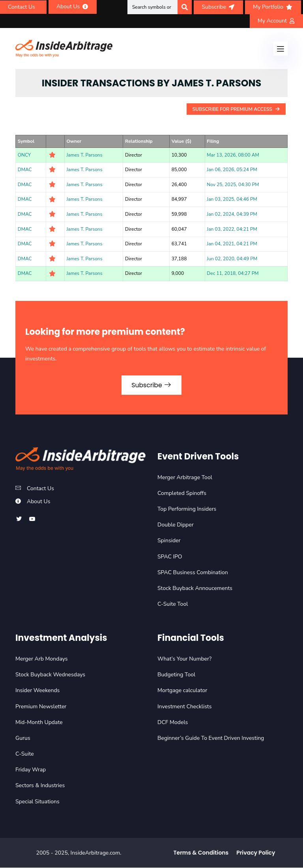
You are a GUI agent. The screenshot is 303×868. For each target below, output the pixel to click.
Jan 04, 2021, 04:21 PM (232, 244)
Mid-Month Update (39, 723)
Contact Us (40, 489)
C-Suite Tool (173, 604)
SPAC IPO (170, 557)
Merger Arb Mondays (42, 659)
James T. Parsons (84, 155)
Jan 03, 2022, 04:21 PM (232, 229)
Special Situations (37, 802)
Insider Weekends (37, 691)
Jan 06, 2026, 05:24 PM (232, 170)
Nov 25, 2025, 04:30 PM (233, 185)
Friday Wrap (31, 770)
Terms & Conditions (201, 853)
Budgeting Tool (176, 675)
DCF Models (173, 723)
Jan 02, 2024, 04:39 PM (232, 214)
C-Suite (25, 754)
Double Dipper (176, 525)
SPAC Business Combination (193, 573)
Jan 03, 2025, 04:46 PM (232, 199)
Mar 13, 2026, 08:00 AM (233, 155)
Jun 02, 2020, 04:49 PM (232, 259)
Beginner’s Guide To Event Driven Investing (211, 738)
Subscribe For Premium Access (236, 109)
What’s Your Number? (184, 659)
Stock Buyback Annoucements (195, 589)
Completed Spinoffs (182, 494)
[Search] (185, 7)
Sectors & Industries (40, 786)
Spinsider (169, 541)
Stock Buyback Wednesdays (50, 675)
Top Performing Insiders (187, 509)
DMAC (25, 170)
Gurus (23, 738)
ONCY (24, 155)
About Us (38, 502)
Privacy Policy (256, 853)
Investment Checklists (184, 707)
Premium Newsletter (41, 707)
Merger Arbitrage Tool (185, 478)
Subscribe (151, 385)
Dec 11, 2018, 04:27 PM (233, 273)
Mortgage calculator (182, 691)
